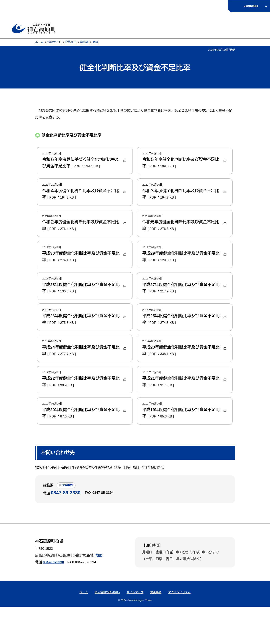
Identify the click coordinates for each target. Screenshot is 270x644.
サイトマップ (135, 630)
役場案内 (71, 42)
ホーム (39, 42)
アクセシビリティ (179, 630)
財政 (95, 42)
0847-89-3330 (66, 530)
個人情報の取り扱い (107, 630)
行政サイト (54, 42)
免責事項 (156, 630)
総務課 (84, 42)
